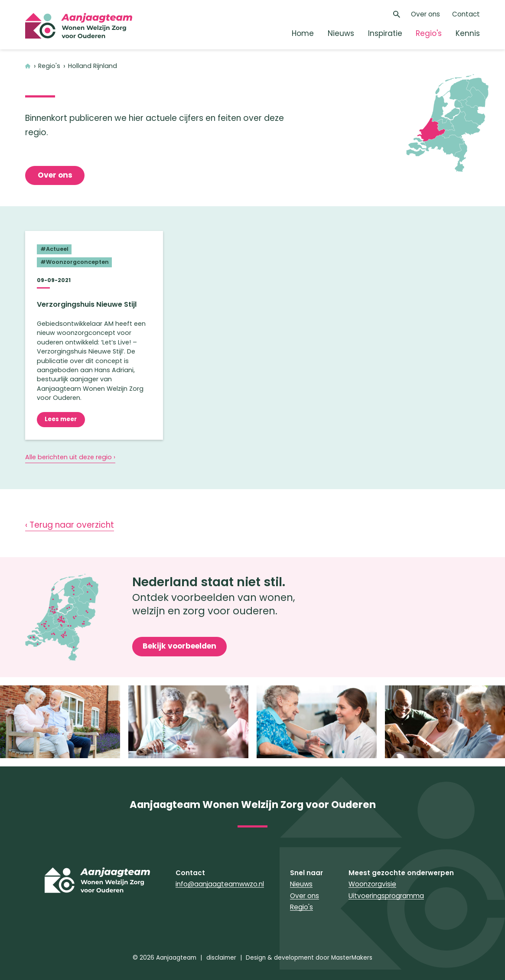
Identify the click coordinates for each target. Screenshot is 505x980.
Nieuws (341, 33)
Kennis (468, 33)
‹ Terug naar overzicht (70, 525)
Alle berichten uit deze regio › (70, 457)
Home (303, 33)
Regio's (429, 33)
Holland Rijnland (93, 66)
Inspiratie (385, 33)
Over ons (425, 14)
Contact (466, 14)
